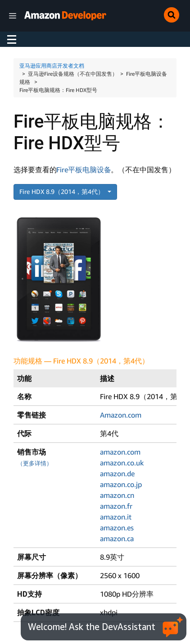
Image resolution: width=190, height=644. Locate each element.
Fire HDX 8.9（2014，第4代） (63, 191)
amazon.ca (117, 538)
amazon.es (117, 528)
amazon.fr (116, 506)
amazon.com (120, 452)
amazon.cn (117, 495)
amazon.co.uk (122, 463)
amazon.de (117, 474)
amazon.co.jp (121, 484)
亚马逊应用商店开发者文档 (52, 66)
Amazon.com (121, 415)
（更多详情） (35, 463)
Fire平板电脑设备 (84, 170)
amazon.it (116, 517)
